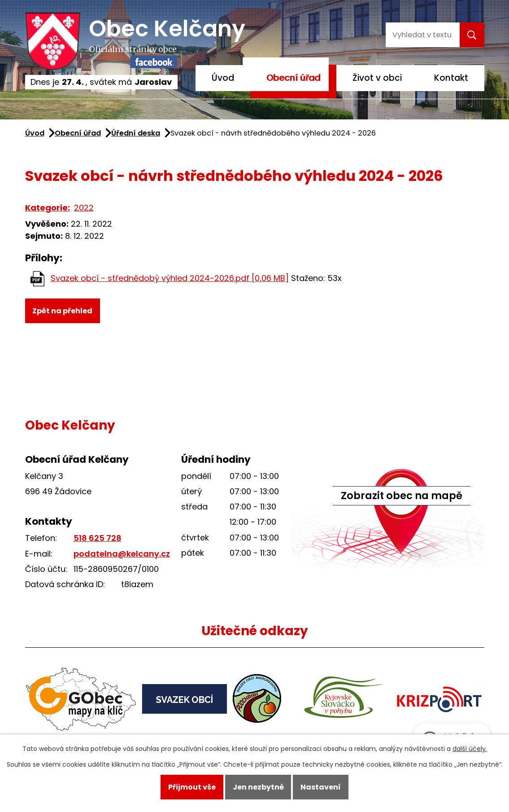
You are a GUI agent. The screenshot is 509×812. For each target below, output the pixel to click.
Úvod (223, 78)
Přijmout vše (192, 787)
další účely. (470, 749)
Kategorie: (48, 208)
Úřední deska (136, 133)
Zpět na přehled (62, 311)
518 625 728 (98, 538)
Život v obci (377, 78)
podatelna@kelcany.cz (122, 554)
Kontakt (451, 78)
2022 (84, 208)
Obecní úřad (293, 78)
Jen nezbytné (258, 787)
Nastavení (321, 787)
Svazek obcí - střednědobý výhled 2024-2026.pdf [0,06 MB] (170, 278)
